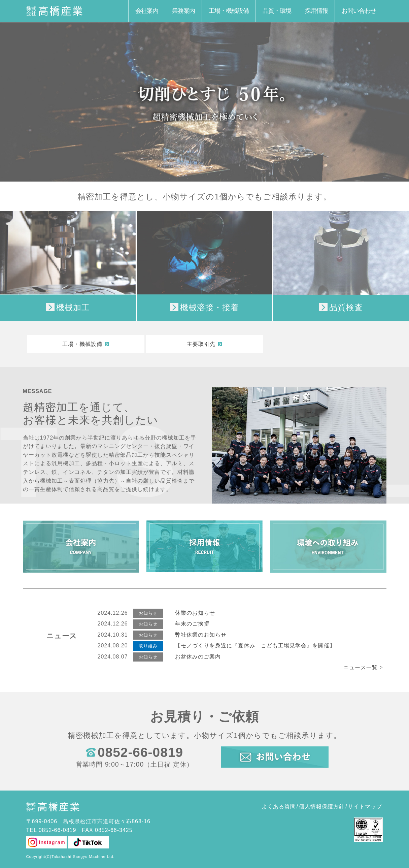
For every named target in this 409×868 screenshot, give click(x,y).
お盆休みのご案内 (198, 657)
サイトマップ (365, 807)
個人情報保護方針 (322, 807)
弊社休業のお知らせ (201, 635)
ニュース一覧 (361, 667)
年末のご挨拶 (192, 624)
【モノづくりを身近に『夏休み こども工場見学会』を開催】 (255, 646)
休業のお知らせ (195, 613)
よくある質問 (279, 807)
